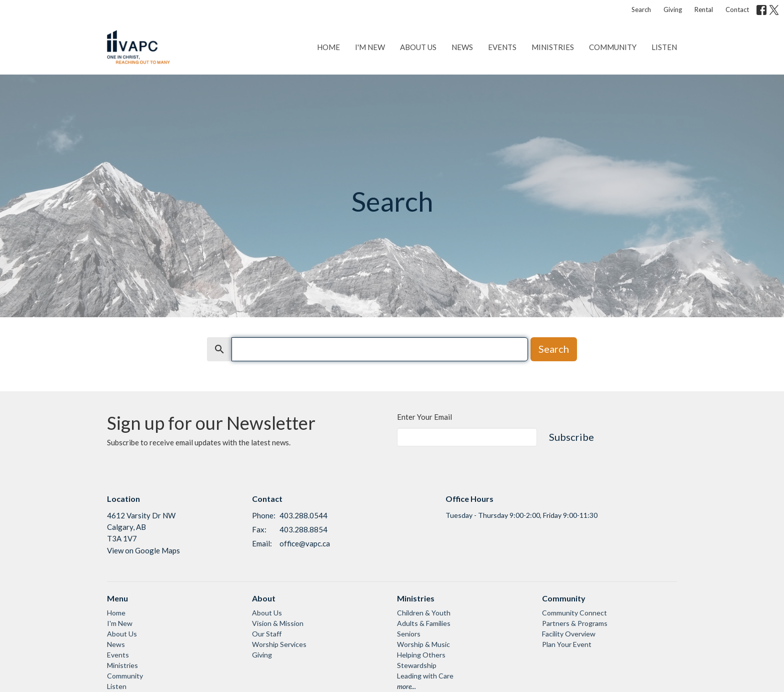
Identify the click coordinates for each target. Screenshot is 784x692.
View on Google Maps (143, 550)
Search (641, 10)
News (462, 47)
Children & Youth (424, 613)
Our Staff (267, 634)
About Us (418, 47)
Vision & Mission (278, 623)
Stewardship (417, 665)
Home (328, 47)
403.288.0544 (303, 515)
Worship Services (279, 644)
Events (502, 47)
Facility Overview (569, 634)
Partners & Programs (575, 623)
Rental (704, 10)
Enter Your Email (424, 417)
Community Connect (574, 613)
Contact (737, 10)
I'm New (370, 47)
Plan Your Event (567, 644)
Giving (673, 10)
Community (613, 47)
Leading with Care (425, 676)
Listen (664, 47)
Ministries (553, 47)
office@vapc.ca (305, 543)
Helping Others (421, 655)
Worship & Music (423, 644)
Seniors (409, 634)
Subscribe (571, 437)
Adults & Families (424, 623)
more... (406, 686)
